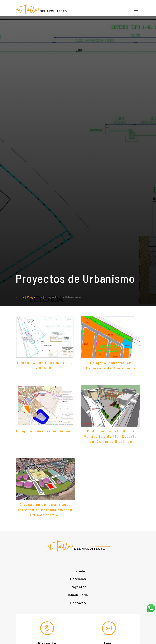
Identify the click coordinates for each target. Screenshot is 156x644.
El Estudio (78, 571)
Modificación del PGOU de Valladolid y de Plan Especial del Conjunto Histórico (111, 436)
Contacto (78, 603)
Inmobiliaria (78, 595)
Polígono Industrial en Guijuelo (45, 431)
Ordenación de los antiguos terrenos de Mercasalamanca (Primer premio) (45, 510)
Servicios (78, 579)
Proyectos (78, 587)
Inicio (78, 563)
